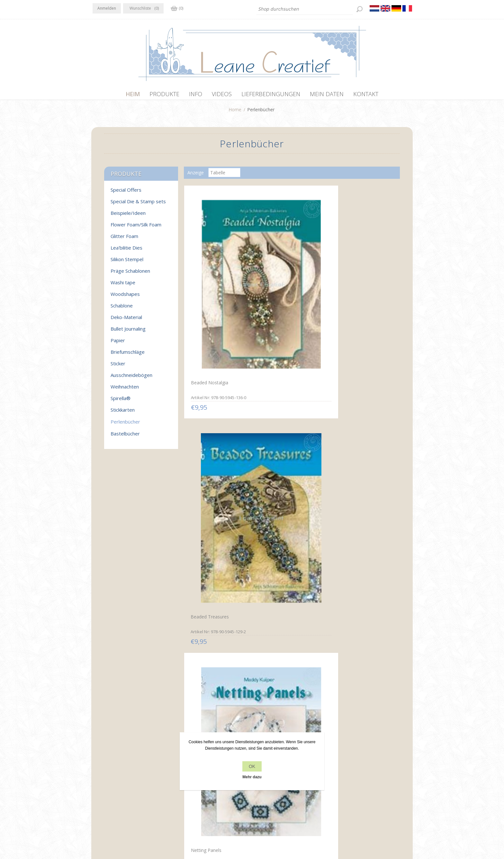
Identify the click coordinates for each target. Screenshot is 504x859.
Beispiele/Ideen (128, 216)
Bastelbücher (125, 437)
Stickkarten (123, 413)
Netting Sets (273, 407)
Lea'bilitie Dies (126, 251)
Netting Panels (347, 280)
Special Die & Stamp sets (138, 205)
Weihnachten (125, 390)
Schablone (122, 309)
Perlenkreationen (278, 533)
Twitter (111, 762)
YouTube (137, 762)
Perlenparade (203, 660)
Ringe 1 (339, 660)
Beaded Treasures (279, 281)
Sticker (118, 367)
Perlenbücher (125, 425)
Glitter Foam (124, 239)
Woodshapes (125, 297)
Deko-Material (126, 320)
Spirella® (121, 401)
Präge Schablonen (130, 274)
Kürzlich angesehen (354, 762)
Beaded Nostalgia (208, 280)
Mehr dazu (252, 777)
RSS (124, 762)
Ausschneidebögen (131, 378)
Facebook (99, 762)
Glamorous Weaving (352, 407)
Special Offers (126, 193)
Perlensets (343, 533)
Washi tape (123, 286)
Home (235, 113)
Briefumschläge (128, 355)
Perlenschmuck (204, 407)
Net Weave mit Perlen (212, 533)
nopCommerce (207, 825)
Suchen (342, 775)
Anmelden (107, 8)
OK (252, 766)
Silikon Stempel (127, 262)
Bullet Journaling (128, 332)
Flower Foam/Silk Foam (136, 228)
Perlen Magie (274, 659)
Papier (118, 343)
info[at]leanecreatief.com (119, 788)
